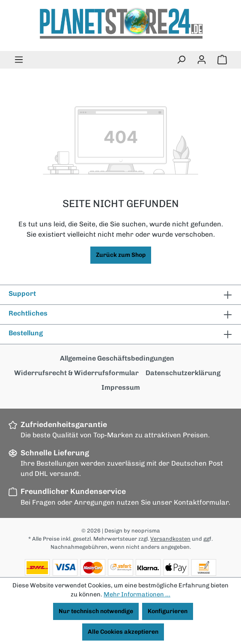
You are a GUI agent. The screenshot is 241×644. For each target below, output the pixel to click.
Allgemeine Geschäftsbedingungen (117, 358)
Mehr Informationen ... (137, 594)
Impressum (121, 387)
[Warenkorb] (222, 60)
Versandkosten (170, 539)
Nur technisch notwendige (96, 611)
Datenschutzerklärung (183, 373)
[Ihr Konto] (202, 60)
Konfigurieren (168, 611)
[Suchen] (181, 60)
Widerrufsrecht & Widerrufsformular (76, 373)
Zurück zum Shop (121, 255)
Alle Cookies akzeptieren (123, 632)
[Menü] (19, 60)
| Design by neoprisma (131, 531)
